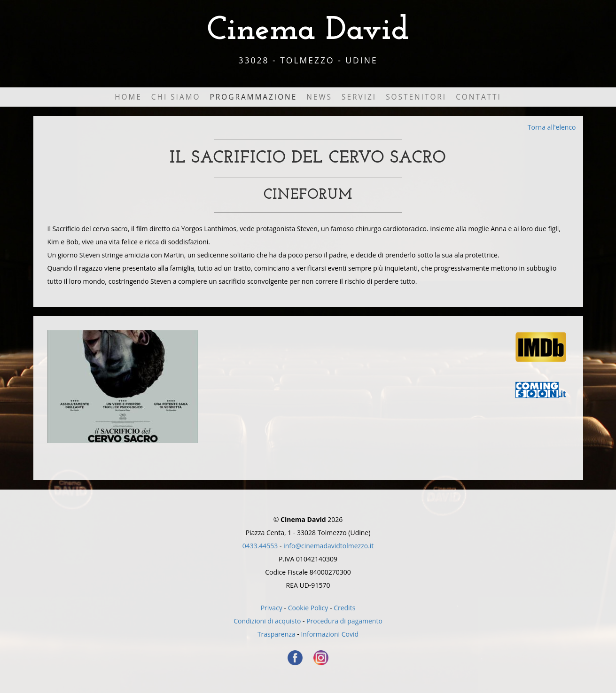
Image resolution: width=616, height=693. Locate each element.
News (319, 97)
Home (128, 97)
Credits (344, 608)
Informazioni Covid (330, 634)
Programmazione (253, 97)
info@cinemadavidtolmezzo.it (328, 546)
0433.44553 (260, 546)
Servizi (359, 97)
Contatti (479, 97)
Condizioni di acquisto (267, 621)
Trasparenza (277, 634)
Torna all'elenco (552, 127)
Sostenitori (416, 97)
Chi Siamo (176, 97)
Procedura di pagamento (344, 621)
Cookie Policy (308, 608)
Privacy (272, 608)
